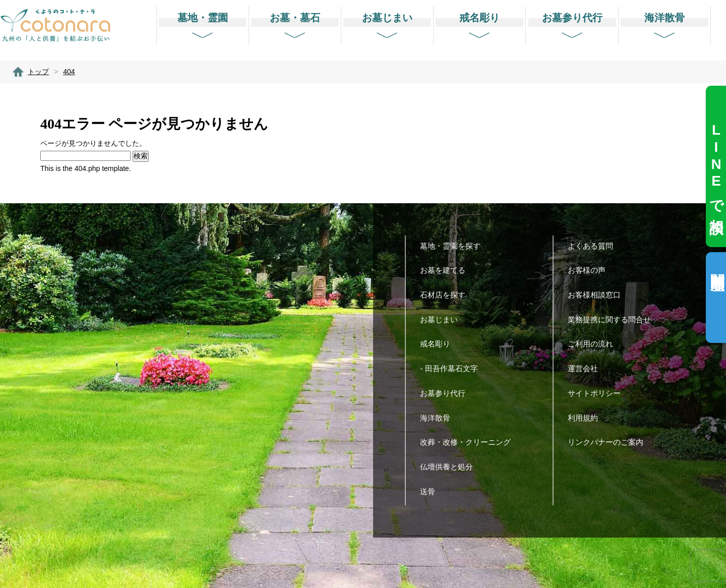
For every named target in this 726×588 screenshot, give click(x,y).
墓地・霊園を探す (454, 246)
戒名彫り (439, 344)
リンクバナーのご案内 (609, 442)
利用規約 (587, 418)
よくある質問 (594, 246)
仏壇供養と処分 (450, 467)
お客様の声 (590, 270)
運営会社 (587, 368)
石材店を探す (446, 295)
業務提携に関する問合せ (613, 319)
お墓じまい (443, 319)
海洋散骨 (439, 418)
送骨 (431, 491)
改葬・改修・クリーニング (469, 442)
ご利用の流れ (594, 344)
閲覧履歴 (717, 266)
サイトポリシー (598, 393)
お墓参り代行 (446, 393)
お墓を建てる (446, 270)
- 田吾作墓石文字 (452, 368)
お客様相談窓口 (598, 295)
